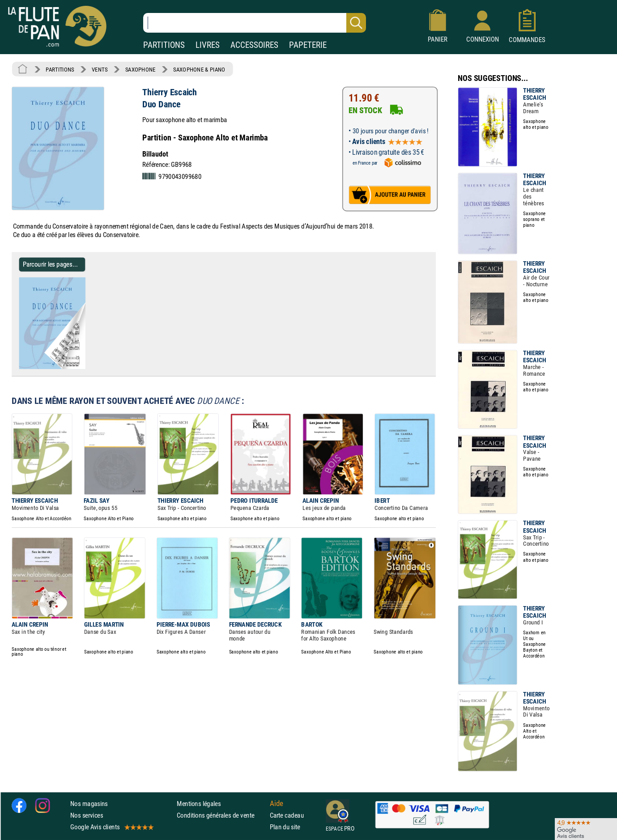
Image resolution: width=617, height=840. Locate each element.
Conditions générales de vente (221, 815)
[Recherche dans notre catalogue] (255, 23)
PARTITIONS (164, 45)
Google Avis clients (111, 827)
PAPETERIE (308, 45)
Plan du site (285, 827)
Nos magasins (89, 804)
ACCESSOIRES (254, 45)
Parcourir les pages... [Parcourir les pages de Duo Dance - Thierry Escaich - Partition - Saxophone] (50, 264)
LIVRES (208, 45)
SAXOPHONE (140, 69)
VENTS (100, 69)
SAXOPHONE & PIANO (199, 69)
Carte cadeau (287, 815)
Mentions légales (199, 804)
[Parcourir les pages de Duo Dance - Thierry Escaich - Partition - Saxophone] (82, 367)
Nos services (87, 815)
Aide (277, 803)
